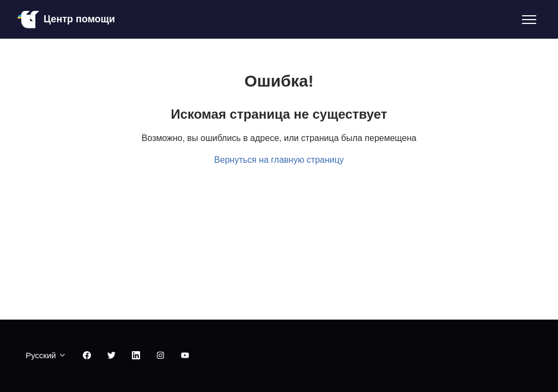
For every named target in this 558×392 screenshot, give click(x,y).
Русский (46, 355)
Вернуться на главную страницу (279, 160)
